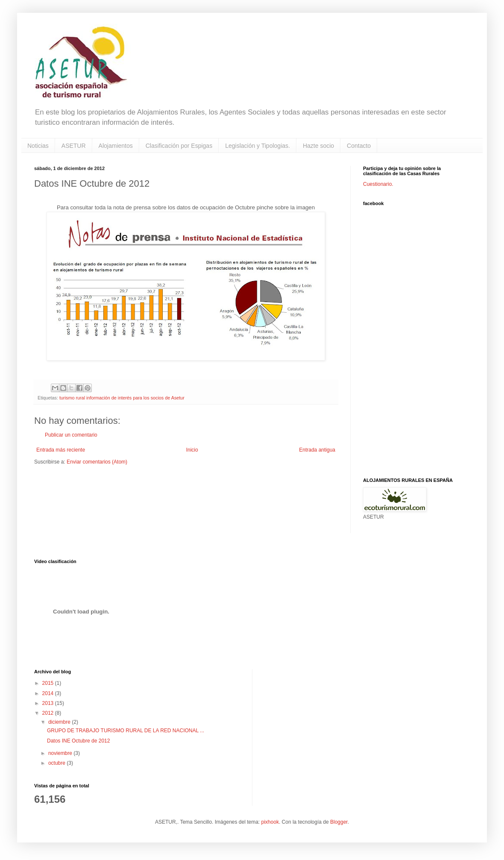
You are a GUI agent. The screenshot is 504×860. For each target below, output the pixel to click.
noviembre (61, 753)
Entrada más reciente (61, 450)
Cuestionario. (378, 184)
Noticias (38, 146)
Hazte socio (318, 146)
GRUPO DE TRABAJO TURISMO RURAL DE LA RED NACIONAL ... (126, 731)
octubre (57, 763)
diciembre (60, 722)
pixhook (270, 822)
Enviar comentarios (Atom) (97, 462)
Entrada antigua (317, 450)
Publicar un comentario (71, 435)
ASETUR (74, 146)
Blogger (339, 822)
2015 (49, 683)
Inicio (192, 450)
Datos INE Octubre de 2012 (78, 741)
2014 (49, 693)
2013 (49, 703)
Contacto (359, 146)
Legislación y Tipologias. (258, 146)
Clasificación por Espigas (179, 146)
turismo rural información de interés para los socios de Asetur (122, 398)
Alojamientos (116, 146)
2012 (49, 713)
